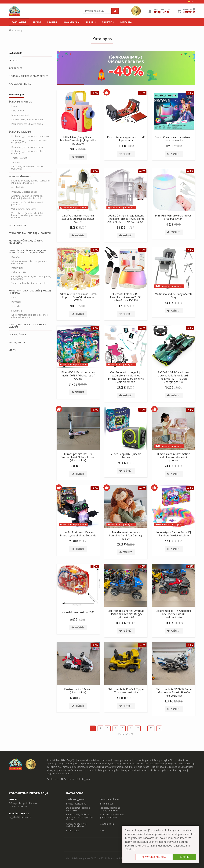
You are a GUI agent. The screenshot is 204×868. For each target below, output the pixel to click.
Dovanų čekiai (71, 22)
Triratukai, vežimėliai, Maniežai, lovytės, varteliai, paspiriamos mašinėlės (27, 215)
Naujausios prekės (20, 84)
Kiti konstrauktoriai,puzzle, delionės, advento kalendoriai (30, 316)
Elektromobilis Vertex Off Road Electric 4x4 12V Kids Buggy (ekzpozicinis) (126, 614)
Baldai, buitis (17, 342)
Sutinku (185, 857)
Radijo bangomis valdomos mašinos (30, 136)
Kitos (12, 350)
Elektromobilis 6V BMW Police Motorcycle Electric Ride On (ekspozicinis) (174, 692)
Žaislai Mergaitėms (20, 102)
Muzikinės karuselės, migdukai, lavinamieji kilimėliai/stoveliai (27, 197)
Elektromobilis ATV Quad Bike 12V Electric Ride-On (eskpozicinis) (174, 614)
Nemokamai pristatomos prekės (28, 76)
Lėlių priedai (18, 111)
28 (151, 728)
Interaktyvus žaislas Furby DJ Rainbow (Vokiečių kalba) (174, 534)
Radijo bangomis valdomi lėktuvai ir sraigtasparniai (30, 142)
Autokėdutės (18, 187)
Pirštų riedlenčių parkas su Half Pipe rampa (126, 139)
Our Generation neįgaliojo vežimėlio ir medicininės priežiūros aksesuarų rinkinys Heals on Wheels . (126, 377)
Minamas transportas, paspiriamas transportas (29, 262)
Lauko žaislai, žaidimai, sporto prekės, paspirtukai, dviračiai (27, 252)
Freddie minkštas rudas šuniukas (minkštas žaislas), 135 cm (126, 535)
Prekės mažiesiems (20, 177)
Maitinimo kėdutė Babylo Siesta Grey (174, 296)
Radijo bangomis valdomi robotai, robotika (29, 152)
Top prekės (15, 68)
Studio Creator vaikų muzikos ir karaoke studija (174, 139)
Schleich (15, 306)
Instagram (83, 779)
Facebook (68, 779)
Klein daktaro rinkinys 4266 (78, 612)
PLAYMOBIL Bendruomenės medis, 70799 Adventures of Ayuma (78, 376)
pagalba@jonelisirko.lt (20, 817)
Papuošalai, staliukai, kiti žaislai (27, 124)
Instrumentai (17, 225)
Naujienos (108, 22)
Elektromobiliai (19, 272)
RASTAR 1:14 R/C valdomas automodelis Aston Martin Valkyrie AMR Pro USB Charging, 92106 (174, 377)
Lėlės (14, 106)
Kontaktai (126, 22)
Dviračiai (16, 257)
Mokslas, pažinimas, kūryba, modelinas (26, 242)
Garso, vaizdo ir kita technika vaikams (27, 326)
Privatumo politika (154, 857)
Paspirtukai (17, 268)
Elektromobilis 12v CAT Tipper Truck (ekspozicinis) (126, 691)
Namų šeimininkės (21, 115)
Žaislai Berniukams (20, 132)
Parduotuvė (19, 22)
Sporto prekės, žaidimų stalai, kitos (29, 283)
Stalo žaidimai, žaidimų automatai (30, 233)
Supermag (17, 311)
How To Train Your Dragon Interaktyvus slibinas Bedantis (78, 534)
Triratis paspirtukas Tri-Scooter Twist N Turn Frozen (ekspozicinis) (78, 457)
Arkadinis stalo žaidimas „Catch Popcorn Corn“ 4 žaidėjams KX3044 (78, 297)
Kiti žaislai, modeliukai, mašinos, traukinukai (28, 168)
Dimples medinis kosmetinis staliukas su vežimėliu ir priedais (174, 457)
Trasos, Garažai (19, 158)
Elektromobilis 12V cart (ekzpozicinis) (78, 691)
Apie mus (91, 22)
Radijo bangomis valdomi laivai (27, 147)
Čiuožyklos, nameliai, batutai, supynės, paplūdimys (31, 278)
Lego (14, 297)
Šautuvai (16, 162)
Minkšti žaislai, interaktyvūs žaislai (29, 120)
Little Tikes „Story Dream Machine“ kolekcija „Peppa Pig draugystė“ (78, 140)
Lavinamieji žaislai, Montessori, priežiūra (27, 203)
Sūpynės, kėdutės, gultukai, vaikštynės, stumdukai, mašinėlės (31, 182)
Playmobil (16, 302)
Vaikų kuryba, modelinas (24, 209)
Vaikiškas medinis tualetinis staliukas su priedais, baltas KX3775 (78, 219)
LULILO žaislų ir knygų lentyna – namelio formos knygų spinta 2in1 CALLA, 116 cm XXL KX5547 (126, 219)
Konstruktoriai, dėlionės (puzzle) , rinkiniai (30, 292)
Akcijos (37, 22)
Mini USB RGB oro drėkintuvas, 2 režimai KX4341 (174, 217)
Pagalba (52, 22)
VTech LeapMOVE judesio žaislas (126, 456)
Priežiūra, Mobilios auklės (24, 192)
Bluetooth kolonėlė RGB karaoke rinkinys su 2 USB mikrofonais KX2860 (126, 297)
